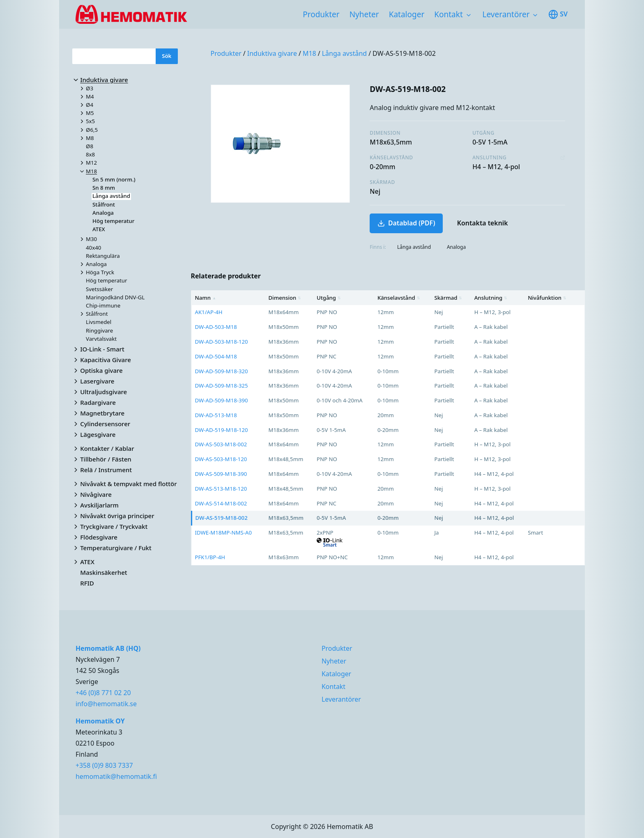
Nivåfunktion (547, 298)
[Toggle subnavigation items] (469, 15)
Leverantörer (506, 14)
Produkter (321, 14)
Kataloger (407, 14)
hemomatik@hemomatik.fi (116, 776)
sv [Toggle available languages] (558, 14)
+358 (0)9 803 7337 (104, 765)
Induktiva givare (272, 53)
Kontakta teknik (483, 223)
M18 (309, 53)
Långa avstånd (344, 53)
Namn (206, 298)
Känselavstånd (399, 298)
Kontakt (448, 14)
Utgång (329, 298)
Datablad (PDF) (406, 223)
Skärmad (448, 298)
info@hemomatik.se (106, 704)
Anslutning (491, 298)
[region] (388, 428)
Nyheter (364, 14)
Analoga (456, 247)
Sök (167, 56)
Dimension (285, 298)
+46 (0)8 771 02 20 (103, 693)
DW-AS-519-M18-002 (404, 53)
